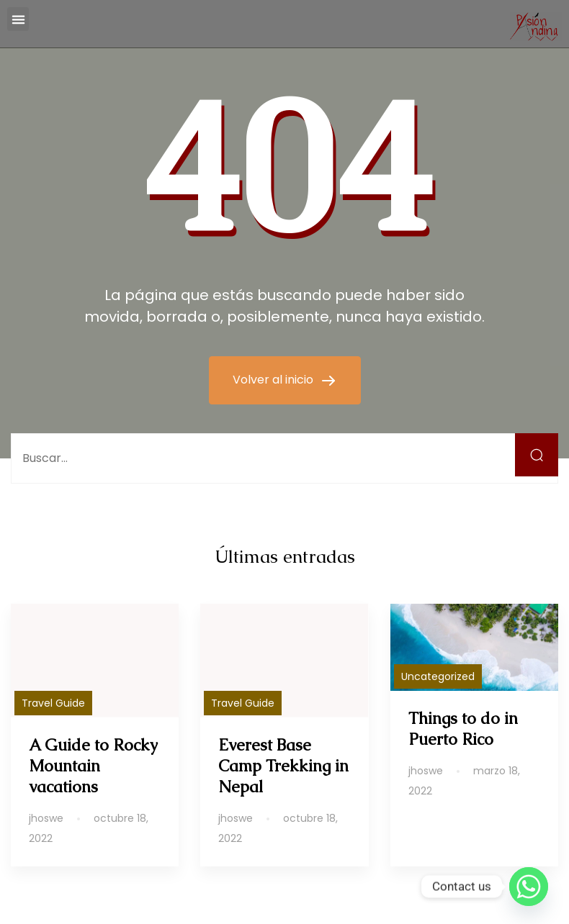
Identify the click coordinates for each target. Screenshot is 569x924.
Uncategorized (438, 676)
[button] (18, 19)
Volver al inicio (274, 380)
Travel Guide (53, 703)
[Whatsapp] (529, 887)
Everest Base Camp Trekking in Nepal (283, 766)
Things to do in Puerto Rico (463, 729)
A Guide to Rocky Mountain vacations (93, 766)
